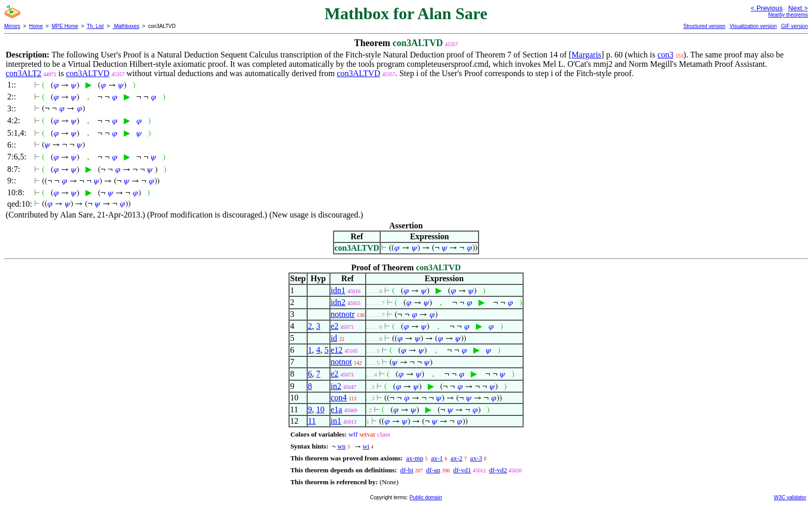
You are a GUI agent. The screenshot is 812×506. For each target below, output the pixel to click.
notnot (342, 362)
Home (36, 26)
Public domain (426, 497)
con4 (339, 397)
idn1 (338, 290)
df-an (433, 470)
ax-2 (456, 458)
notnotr (343, 314)
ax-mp (415, 458)
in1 (336, 421)
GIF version (794, 26)
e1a (337, 409)
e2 (335, 326)
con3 (665, 55)
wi (366, 446)
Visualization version (753, 26)
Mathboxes (126, 26)
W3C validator (790, 497)
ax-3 (476, 458)
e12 (337, 350)
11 (312, 421)
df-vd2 (498, 470)
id (334, 338)
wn (341, 446)
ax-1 (437, 458)
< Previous (766, 8)
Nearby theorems (788, 15)
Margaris (586, 55)
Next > (798, 8)
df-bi (407, 470)
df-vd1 (462, 470)
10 (321, 409)
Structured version (704, 26)
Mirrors (12, 26)
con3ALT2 (24, 73)
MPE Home (65, 26)
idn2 (338, 302)
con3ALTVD (88, 73)
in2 (336, 386)
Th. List (96, 26)
